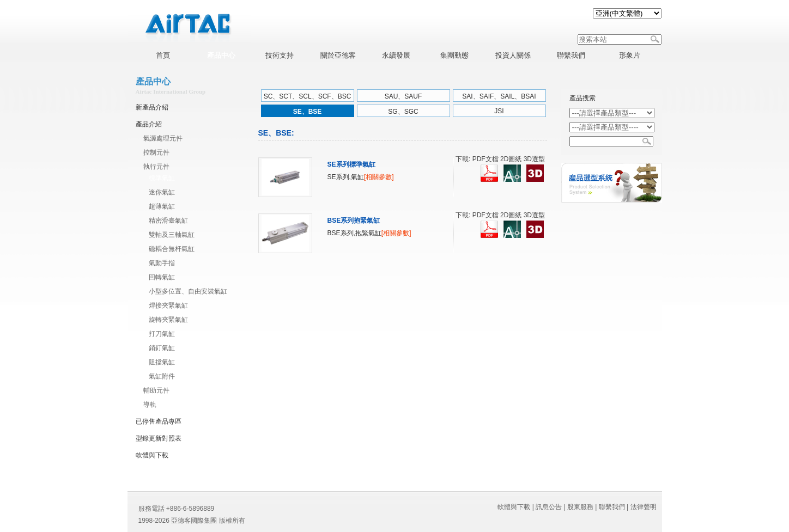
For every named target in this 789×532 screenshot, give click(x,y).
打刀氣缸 (162, 334)
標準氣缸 (162, 178)
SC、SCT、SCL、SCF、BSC (308, 96)
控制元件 (156, 152)
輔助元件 (156, 390)
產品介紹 (149, 124)
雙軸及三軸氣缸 (172, 235)
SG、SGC (403, 112)
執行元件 (156, 167)
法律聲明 (644, 507)
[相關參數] (379, 177)
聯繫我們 (612, 507)
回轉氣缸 (162, 277)
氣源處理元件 (163, 138)
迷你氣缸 (162, 192)
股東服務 (580, 507)
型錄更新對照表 (159, 438)
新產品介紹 (152, 107)
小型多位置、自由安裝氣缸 (188, 291)
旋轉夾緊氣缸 (168, 320)
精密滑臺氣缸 (168, 221)
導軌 (150, 405)
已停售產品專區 (159, 421)
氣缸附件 (162, 376)
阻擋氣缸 (162, 362)
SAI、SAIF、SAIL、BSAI (499, 96)
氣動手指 (162, 263)
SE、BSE (308, 112)
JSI (499, 111)
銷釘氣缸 (162, 348)
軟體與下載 (152, 455)
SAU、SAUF (403, 96)
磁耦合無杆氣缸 (172, 249)
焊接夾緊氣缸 (168, 305)
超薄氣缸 (162, 206)
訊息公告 (549, 507)
